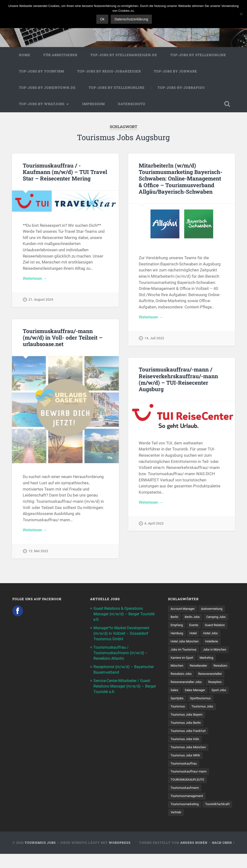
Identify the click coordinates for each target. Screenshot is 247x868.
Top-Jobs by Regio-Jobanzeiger (109, 72)
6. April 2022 (154, 525)
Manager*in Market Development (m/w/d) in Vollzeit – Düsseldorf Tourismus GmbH (123, 634)
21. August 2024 (41, 301)
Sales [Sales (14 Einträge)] (175, 701)
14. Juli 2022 (154, 340)
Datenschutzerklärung (132, 19)
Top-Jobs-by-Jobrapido (181, 89)
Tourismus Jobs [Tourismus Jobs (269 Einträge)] (204, 718)
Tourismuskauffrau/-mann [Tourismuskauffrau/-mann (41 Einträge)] (190, 785)
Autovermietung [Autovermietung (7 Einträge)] (216, 610)
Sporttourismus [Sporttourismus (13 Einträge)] (203, 710)
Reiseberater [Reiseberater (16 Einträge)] (200, 668)
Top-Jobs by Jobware (175, 72)
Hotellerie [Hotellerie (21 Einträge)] (215, 643)
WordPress (120, 857)
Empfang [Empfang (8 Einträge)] (177, 627)
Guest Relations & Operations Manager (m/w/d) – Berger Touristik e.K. (120, 615)
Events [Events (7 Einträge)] (196, 627)
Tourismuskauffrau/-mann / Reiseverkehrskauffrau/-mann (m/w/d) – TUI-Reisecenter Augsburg (178, 380)
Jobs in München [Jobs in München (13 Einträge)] (218, 652)
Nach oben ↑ (223, 857)
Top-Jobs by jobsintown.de (47, 89)
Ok (103, 19)
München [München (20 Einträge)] (178, 668)
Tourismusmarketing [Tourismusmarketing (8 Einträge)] (186, 818)
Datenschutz (132, 105)
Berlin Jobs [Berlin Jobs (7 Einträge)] (194, 618)
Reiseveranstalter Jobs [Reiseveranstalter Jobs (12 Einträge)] (188, 693)
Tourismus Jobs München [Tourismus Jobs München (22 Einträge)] (190, 760)
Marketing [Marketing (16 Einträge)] (210, 660)
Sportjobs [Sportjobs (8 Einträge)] (178, 710)
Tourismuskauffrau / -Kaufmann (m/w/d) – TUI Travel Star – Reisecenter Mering (65, 173)
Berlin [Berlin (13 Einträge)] (175, 618)
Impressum (94, 105)
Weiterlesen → (36, 280)
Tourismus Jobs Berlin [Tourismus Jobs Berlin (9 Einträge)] (187, 735)
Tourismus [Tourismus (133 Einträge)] (178, 718)
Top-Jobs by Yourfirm (42, 72)
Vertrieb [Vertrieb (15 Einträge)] (210, 826)
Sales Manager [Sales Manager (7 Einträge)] (196, 701)
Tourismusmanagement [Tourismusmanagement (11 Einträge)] (188, 810)
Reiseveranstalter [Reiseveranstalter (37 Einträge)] (184, 685)
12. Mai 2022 (38, 553)
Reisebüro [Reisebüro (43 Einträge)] (178, 676)
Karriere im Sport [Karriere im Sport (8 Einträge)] (183, 660)
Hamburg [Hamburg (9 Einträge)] (178, 635)
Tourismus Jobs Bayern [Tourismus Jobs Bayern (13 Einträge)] (188, 726)
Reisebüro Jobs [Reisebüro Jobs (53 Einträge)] (203, 676)
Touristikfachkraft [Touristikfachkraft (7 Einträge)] (184, 826)
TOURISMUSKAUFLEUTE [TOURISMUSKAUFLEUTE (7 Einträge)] (189, 793)
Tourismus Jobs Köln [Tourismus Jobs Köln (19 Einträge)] (186, 751)
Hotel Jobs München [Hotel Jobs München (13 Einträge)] (186, 643)
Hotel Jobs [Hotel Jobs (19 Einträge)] (214, 635)
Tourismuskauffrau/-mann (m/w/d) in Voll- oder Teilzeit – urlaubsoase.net (63, 338)
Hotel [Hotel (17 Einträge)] (195, 635)
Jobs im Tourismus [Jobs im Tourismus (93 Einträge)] (185, 652)
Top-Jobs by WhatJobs (42, 105)
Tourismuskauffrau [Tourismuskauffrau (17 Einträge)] (185, 776)
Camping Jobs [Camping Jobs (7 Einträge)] (219, 618)
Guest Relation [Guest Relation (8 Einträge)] (218, 627)
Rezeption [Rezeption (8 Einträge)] (218, 693)
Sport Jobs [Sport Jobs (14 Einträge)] (222, 701)
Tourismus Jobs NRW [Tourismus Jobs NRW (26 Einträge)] (187, 768)
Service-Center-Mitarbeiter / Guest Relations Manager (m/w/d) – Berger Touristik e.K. (124, 685)
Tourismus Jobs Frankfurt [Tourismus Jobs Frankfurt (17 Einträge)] (190, 743)
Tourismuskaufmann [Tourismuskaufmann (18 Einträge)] (186, 801)
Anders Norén (194, 857)
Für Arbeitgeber (60, 56)
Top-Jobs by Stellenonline (198, 56)
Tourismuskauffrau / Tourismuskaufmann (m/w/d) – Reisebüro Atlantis (122, 652)
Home (25, 56)
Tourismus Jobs (40, 857)
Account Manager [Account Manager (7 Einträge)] (184, 610)
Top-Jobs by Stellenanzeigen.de (124, 56)
